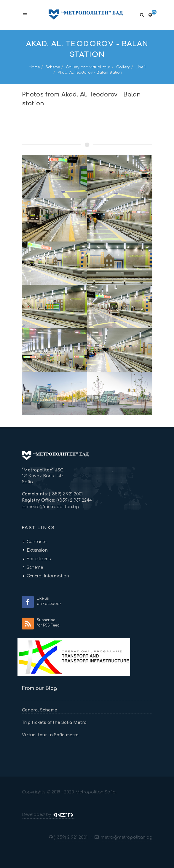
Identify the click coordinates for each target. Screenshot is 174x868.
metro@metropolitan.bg (53, 507)
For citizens (39, 559)
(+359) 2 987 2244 (74, 500)
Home (34, 67)
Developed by (48, 815)
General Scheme (40, 710)
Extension (37, 550)
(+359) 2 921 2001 (65, 494)
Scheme (53, 67)
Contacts (37, 542)
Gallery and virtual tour (88, 67)
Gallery (123, 67)
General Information (48, 576)
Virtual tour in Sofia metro (50, 735)
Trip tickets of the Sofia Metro (54, 723)
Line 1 (141, 67)
